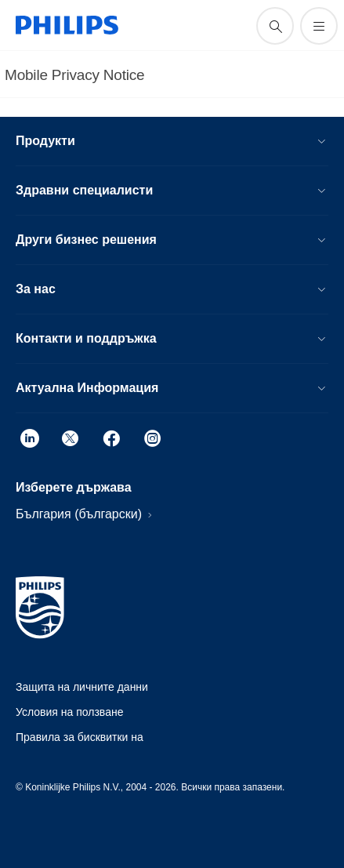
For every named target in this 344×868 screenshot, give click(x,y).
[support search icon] (275, 26)
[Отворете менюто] (319, 26)
